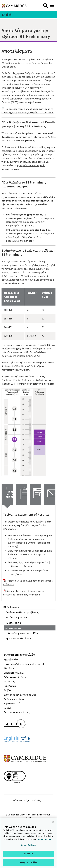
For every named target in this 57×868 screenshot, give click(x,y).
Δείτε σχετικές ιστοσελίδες (27, 800)
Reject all (28, 854)
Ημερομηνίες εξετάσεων (18, 638)
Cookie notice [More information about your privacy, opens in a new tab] (45, 839)
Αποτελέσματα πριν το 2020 (23, 633)
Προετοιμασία (13, 623)
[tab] (7, 495)
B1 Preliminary (11, 607)
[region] (28, 843)
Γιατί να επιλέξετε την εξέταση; (22, 612)
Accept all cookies (28, 862)
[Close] (53, 822)
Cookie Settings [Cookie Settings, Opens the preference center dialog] (29, 845)
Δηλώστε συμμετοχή (16, 617)
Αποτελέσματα (14, 628)
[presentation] (7, 495)
